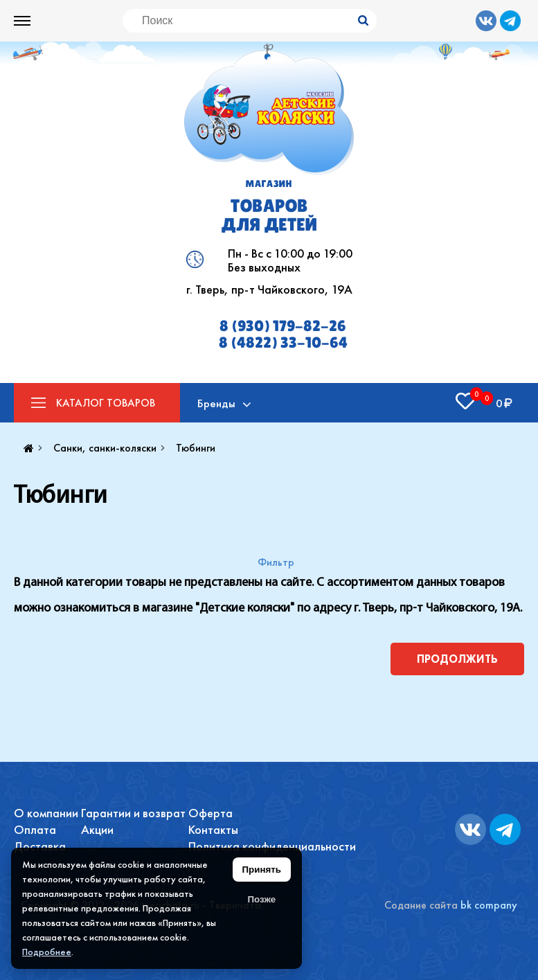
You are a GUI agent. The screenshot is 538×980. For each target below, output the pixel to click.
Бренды (216, 403)
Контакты (213, 829)
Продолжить (457, 659)
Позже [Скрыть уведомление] (261, 899)
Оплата (35, 829)
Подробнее (47, 952)
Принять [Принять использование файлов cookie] (262, 870)
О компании (46, 813)
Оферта (210, 813)
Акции (97, 829)
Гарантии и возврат (133, 813)
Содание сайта (421, 905)
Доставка (40, 846)
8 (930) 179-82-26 (283, 326)
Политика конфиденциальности (272, 846)
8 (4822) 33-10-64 (283, 343)
